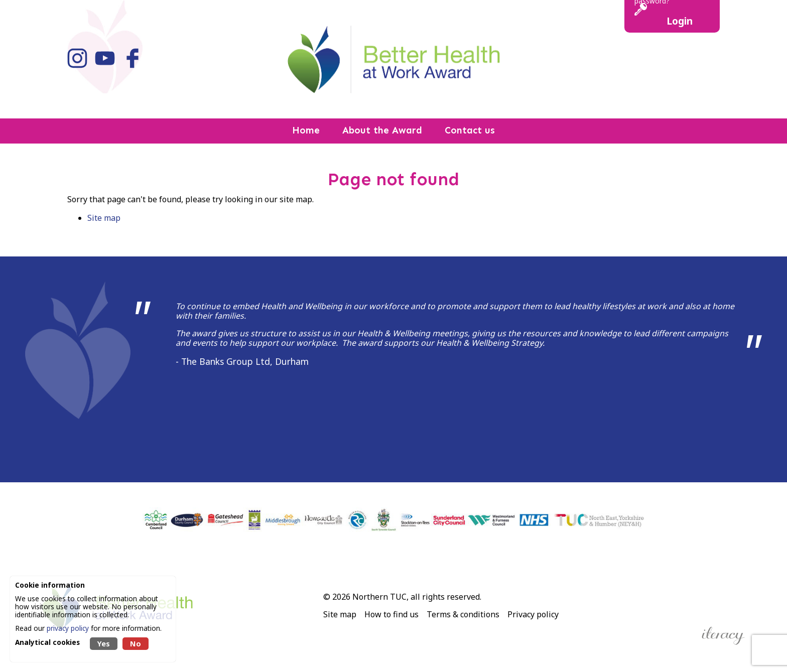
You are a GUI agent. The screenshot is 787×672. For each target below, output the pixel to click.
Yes (104, 644)
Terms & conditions (463, 614)
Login (680, 21)
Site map (104, 218)
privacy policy (68, 628)
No (136, 644)
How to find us (391, 614)
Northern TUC (379, 597)
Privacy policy (533, 614)
